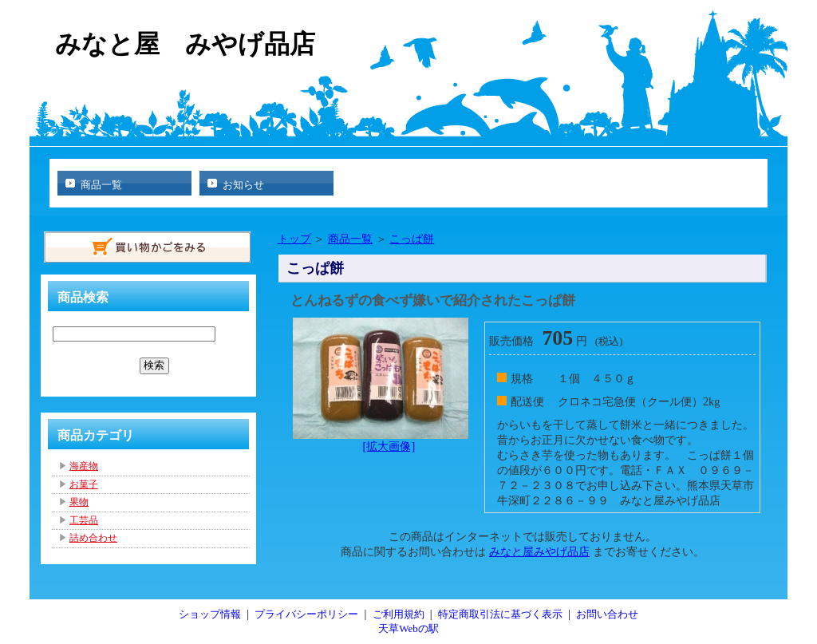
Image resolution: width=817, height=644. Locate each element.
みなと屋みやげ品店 (539, 551)
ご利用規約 (399, 614)
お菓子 (84, 484)
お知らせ (243, 185)
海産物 (84, 466)
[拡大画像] (389, 446)
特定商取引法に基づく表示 (500, 614)
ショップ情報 (210, 614)
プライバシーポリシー (306, 614)
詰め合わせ (93, 538)
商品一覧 (101, 185)
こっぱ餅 (412, 239)
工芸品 (84, 520)
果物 (79, 502)
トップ (294, 239)
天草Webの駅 (408, 628)
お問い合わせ (607, 614)
